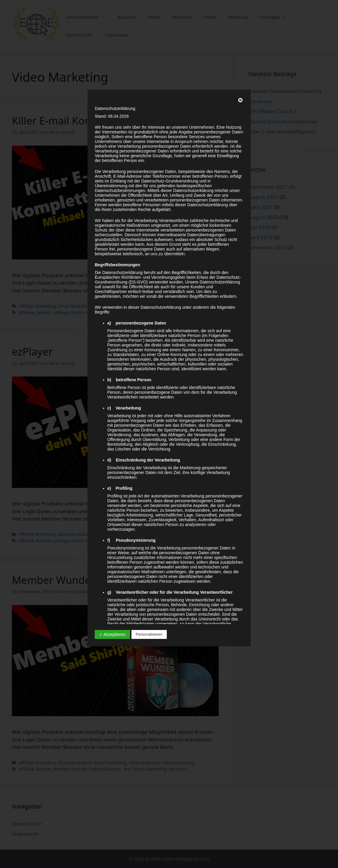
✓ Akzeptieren (112, 634)
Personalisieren (149, 634)
